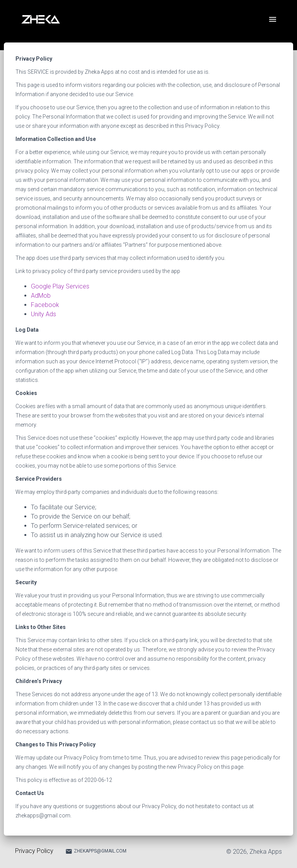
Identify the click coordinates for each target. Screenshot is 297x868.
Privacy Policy (34, 851)
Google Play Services (60, 286)
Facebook (45, 305)
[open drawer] (273, 19)
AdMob (41, 296)
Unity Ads (44, 314)
